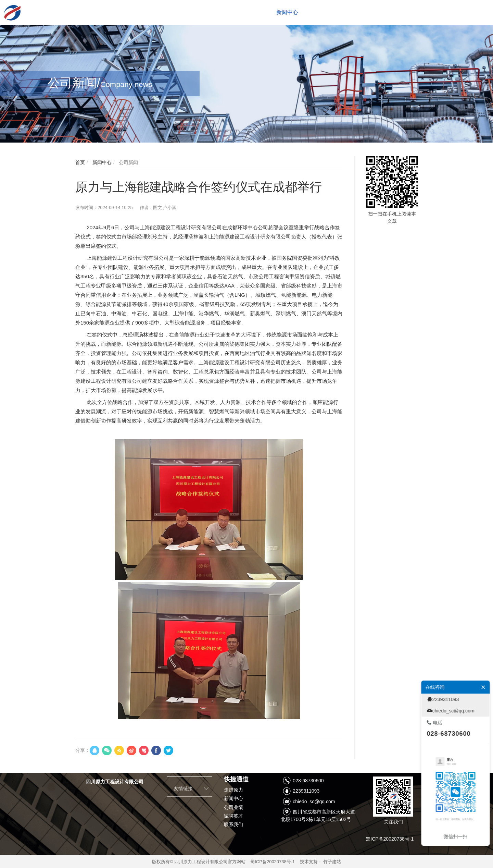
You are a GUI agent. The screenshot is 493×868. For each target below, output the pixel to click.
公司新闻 (128, 162)
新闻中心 (101, 162)
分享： (83, 750)
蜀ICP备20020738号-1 (273, 862)
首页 (80, 162)
